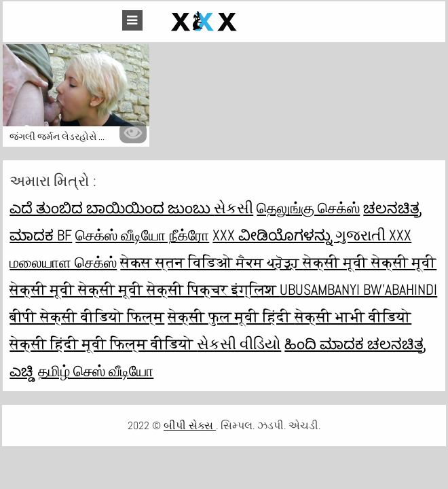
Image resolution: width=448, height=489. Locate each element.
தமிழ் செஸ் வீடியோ (96, 371)
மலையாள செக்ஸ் (63, 262)
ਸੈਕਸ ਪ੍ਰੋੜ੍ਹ (269, 262)
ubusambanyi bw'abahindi (358, 289)
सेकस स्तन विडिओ (178, 262)
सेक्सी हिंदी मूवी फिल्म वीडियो (103, 344)
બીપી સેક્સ (190, 425)
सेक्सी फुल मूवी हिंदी (231, 316)
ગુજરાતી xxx (373, 235)
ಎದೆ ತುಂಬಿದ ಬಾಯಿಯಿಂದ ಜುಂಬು (112, 208)
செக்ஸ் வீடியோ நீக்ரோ (142, 235)
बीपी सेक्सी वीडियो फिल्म (87, 316)
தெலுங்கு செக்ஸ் (308, 208)
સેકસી (234, 208)
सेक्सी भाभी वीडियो (353, 316)
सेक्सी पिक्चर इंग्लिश (213, 289)
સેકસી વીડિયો (239, 344)
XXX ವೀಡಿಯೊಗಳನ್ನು (274, 235)
